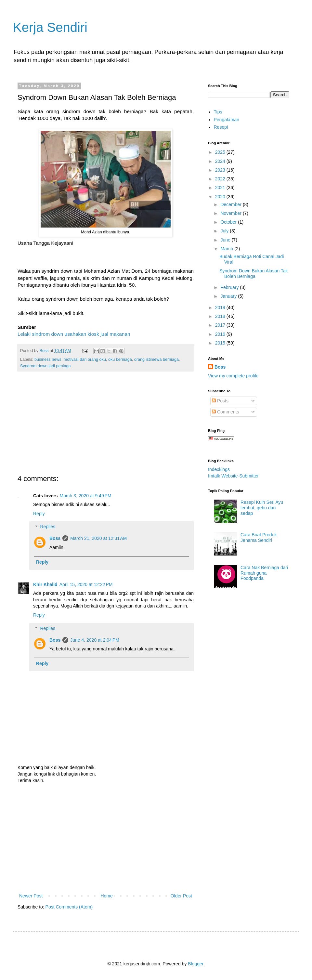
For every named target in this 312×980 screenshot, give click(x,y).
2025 (221, 152)
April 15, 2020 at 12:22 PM (86, 584)
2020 (221, 197)
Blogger (195, 964)
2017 (221, 325)
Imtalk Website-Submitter (233, 476)
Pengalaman (227, 120)
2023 (221, 170)
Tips (218, 112)
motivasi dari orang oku (85, 359)
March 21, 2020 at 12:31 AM (98, 538)
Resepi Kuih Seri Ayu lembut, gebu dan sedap (262, 508)
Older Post (181, 896)
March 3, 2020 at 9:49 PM (85, 496)
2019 (221, 307)
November (231, 213)
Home (106, 896)
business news (48, 359)
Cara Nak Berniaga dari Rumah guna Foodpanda (264, 573)
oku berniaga (120, 359)
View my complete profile (233, 376)
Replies (48, 527)
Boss (55, 538)
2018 (221, 316)
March (227, 249)
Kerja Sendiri (50, 27)
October (229, 222)
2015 (221, 343)
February (230, 287)
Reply (39, 514)
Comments (226, 412)
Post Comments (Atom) (69, 907)
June (226, 240)
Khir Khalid (45, 584)
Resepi (221, 127)
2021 (221, 188)
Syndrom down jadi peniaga (45, 366)
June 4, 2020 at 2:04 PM (95, 640)
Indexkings (219, 469)
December (231, 204)
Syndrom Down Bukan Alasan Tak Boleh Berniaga (254, 274)
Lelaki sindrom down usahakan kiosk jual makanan (74, 334)
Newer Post (31, 896)
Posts (220, 401)
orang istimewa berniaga (156, 359)
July (225, 231)
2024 (221, 161)
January (229, 296)
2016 (221, 334)
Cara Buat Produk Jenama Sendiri (259, 537)
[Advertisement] (106, 427)
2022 (221, 179)
